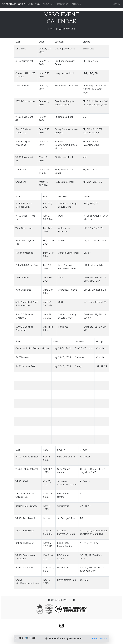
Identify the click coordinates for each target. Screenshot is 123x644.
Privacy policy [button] (98, 638)
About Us (48, 4)
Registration (62, 4)
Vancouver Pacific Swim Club (21, 4)
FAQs (76, 4)
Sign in (116, 4)
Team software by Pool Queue (63, 638)
